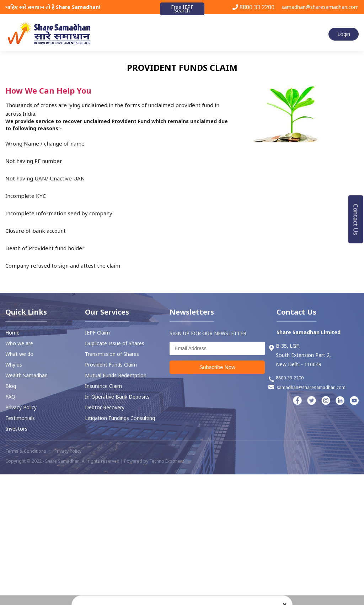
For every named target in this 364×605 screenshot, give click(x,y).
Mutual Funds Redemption (116, 375)
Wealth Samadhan (26, 375)
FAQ (10, 397)
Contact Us (356, 219)
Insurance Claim (103, 386)
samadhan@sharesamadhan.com (320, 7)
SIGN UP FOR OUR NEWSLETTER (208, 333)
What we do (19, 354)
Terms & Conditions (26, 451)
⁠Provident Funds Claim (111, 365)
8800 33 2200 (253, 7)
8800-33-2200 (286, 378)
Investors (16, 429)
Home (12, 333)
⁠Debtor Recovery (105, 407)
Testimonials (20, 418)
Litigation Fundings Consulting (120, 418)
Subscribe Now (217, 367)
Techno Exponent (167, 461)
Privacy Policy (21, 407)
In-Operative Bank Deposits (117, 397)
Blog (11, 386)
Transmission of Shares (112, 354)
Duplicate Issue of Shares (115, 343)
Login (344, 34)
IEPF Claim (97, 333)
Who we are (19, 343)
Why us (14, 365)
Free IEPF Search (182, 9)
